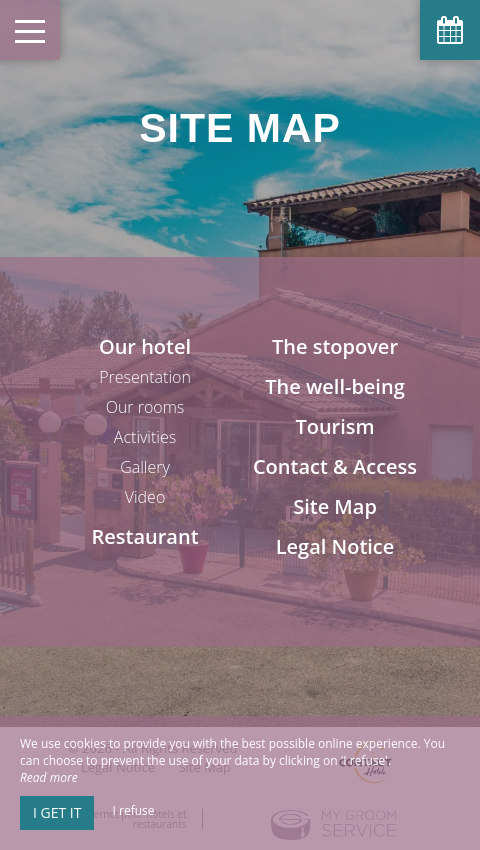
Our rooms (145, 407)
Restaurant (144, 536)
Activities (145, 437)
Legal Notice (335, 546)
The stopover (335, 346)
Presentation (145, 377)
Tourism (334, 426)
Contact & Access (335, 466)
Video (145, 497)
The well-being (334, 386)
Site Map (335, 506)
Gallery (145, 467)
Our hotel (145, 346)
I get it (57, 812)
